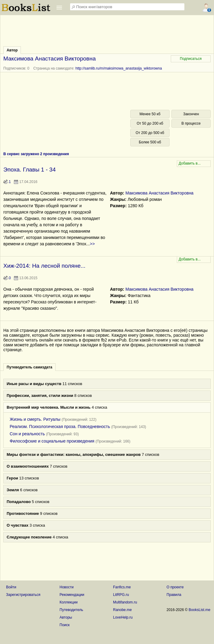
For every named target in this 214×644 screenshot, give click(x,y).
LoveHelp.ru (123, 617)
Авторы (66, 617)
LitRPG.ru (121, 595)
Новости (66, 587)
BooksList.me (199, 610)
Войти (11, 587)
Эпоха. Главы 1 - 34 (29, 170)
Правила (174, 595)
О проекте (175, 587)
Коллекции (69, 602)
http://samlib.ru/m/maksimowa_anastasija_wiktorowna (119, 68)
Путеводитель (71, 610)
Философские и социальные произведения (52, 441)
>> (92, 244)
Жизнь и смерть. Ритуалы (35, 419)
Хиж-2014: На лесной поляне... (44, 266)
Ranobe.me (122, 610)
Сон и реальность (27, 434)
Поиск (65, 625)
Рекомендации (72, 595)
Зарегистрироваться (23, 595)
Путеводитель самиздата (29, 367)
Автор (12, 50)
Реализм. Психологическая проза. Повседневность (60, 427)
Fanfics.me (122, 587)
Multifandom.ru (125, 602)
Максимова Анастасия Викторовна (159, 193)
